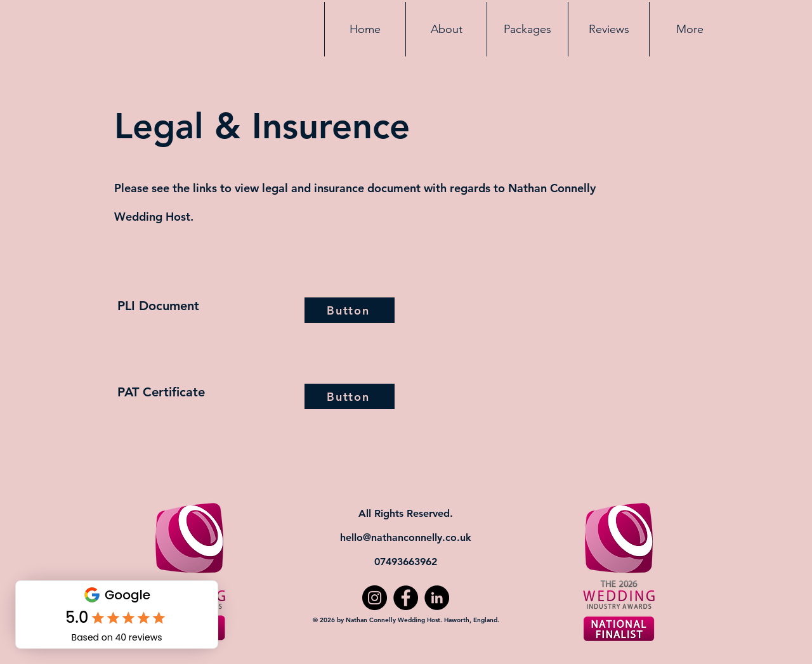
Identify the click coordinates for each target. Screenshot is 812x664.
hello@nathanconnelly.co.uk (406, 537)
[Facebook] (406, 598)
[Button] (350, 310)
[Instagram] (375, 598)
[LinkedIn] (437, 598)
